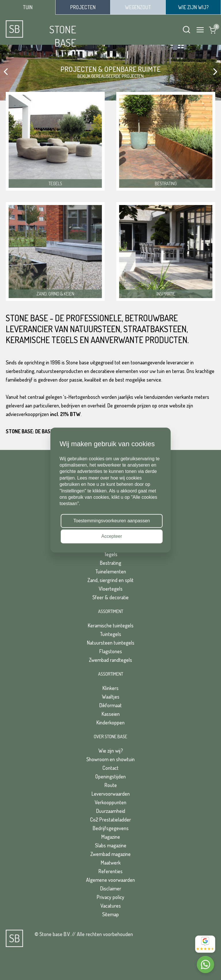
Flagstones (111, 651)
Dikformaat (110, 705)
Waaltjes (111, 697)
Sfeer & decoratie (110, 597)
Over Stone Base (110, 737)
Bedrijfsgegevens (111, 828)
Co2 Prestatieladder (110, 819)
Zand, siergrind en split (110, 580)
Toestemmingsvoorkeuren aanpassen (112, 521)
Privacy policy (110, 897)
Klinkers (110, 688)
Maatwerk (111, 863)
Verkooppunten (110, 802)
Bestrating (110, 563)
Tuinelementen (111, 571)
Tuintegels (110, 634)
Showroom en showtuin (110, 759)
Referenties (110, 871)
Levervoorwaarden (111, 794)
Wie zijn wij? (111, 751)
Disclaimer (111, 888)
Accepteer (112, 536)
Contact (110, 768)
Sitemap (110, 914)
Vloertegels (111, 589)
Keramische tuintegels (111, 625)
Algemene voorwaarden (110, 880)
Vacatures (111, 906)
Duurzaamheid (111, 811)
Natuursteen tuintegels (111, 643)
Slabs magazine (111, 845)
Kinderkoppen (110, 722)
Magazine (111, 837)
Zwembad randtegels (110, 660)
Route (111, 785)
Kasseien (111, 714)
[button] (6, 72)
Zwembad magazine (110, 854)
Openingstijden (110, 776)
